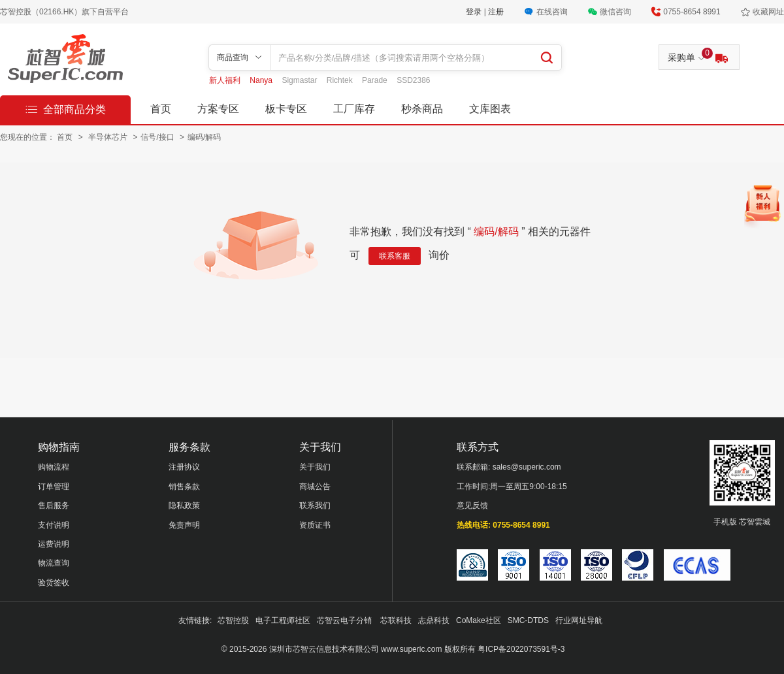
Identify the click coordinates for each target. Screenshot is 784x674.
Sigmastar (300, 80)
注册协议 (184, 467)
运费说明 (54, 544)
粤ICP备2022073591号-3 (521, 649)
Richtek (341, 80)
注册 (496, 12)
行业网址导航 (579, 620)
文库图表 (490, 109)
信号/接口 (158, 137)
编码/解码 (204, 137)
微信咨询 (615, 12)
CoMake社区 (479, 620)
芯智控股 (233, 620)
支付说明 (54, 525)
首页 (161, 109)
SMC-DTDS (528, 620)
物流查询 (54, 563)
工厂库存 (354, 109)
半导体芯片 (109, 137)
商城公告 (315, 487)
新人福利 (226, 80)
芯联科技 (396, 620)
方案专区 (218, 109)
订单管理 (54, 487)
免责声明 (184, 525)
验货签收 (54, 583)
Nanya (262, 80)
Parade (376, 80)
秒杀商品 (422, 109)
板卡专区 (286, 109)
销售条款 (184, 487)
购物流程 (54, 467)
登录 (475, 12)
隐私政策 (184, 506)
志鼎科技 (434, 620)
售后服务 (54, 506)
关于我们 (315, 467)
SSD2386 (413, 80)
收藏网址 (768, 12)
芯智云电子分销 (345, 620)
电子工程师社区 (283, 620)
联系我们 (315, 506)
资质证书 (315, 525)
